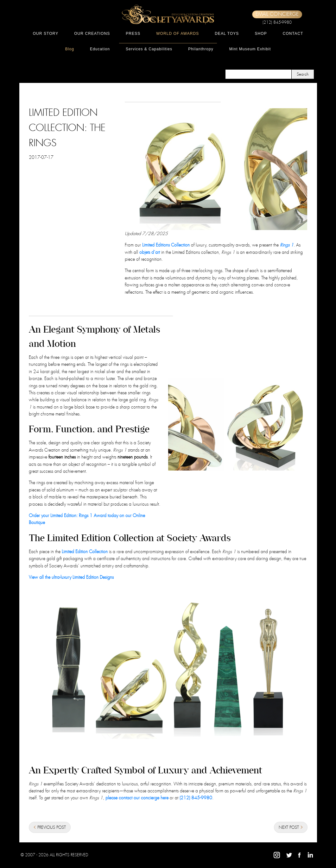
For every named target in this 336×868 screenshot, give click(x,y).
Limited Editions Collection (166, 245)
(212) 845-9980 (277, 22)
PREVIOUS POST (50, 828)
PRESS (133, 34)
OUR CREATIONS (92, 34)
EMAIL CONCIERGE (277, 14)
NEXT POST (291, 828)
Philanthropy (201, 49)
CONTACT (293, 34)
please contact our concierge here (137, 798)
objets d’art (150, 252)
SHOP (261, 34)
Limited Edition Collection (85, 552)
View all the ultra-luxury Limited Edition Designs (71, 577)
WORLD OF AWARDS (178, 34)
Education (100, 49)
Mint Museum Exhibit (250, 49)
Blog (70, 49)
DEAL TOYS (227, 34)
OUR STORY (46, 34)
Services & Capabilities (149, 49)
